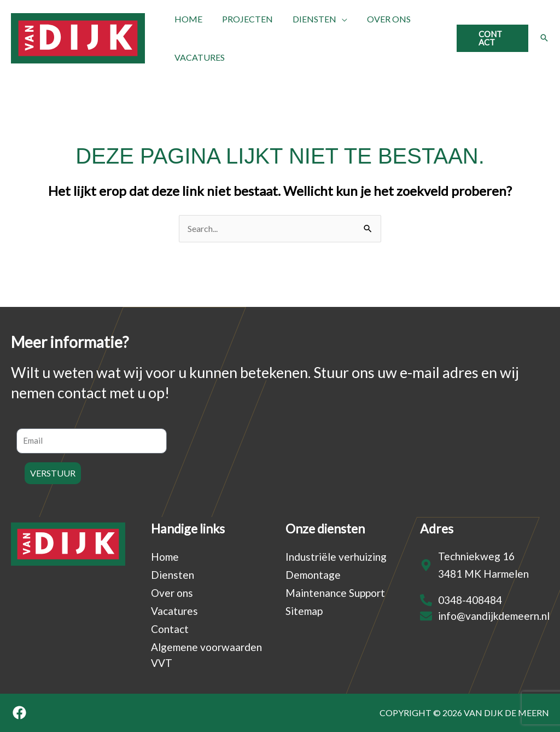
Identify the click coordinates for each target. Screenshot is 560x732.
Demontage (313, 575)
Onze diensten (325, 528)
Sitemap (304, 611)
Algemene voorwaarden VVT (206, 655)
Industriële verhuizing (336, 557)
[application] (336, 19)
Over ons (172, 593)
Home (165, 557)
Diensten (173, 575)
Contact (170, 629)
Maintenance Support (335, 593)
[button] (491, 38)
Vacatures (174, 611)
